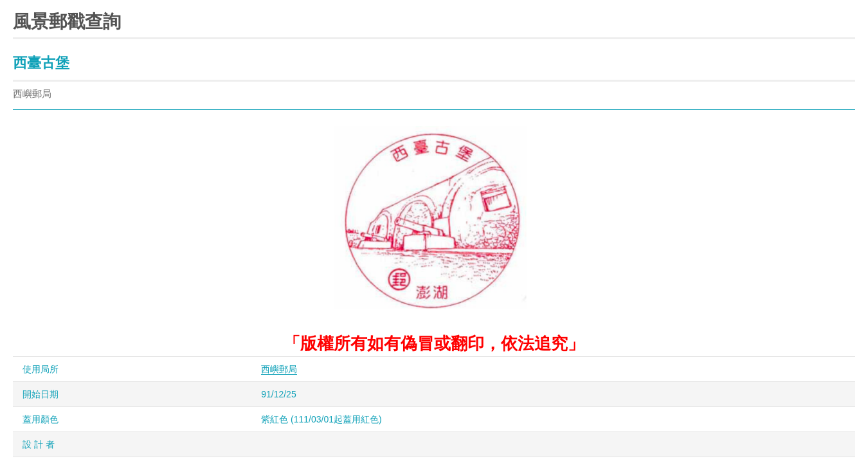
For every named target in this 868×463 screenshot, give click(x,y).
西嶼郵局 (279, 369)
